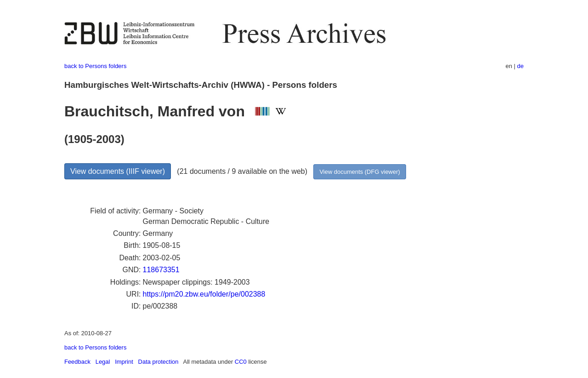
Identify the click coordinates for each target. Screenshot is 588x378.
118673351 (161, 270)
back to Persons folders (95, 66)
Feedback (77, 362)
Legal (103, 362)
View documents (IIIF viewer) (118, 171)
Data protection (158, 362)
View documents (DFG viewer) (359, 172)
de (520, 66)
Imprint (124, 362)
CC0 (241, 362)
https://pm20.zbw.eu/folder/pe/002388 (204, 294)
